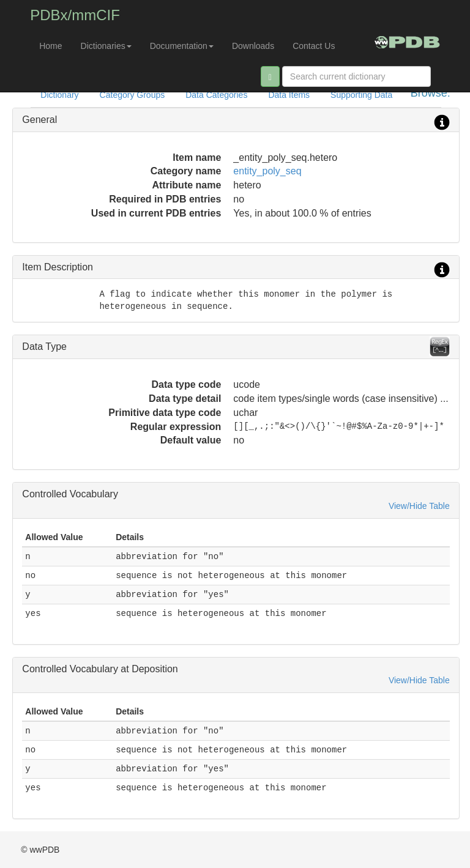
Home (50, 46)
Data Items (289, 95)
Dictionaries (106, 46)
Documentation (182, 46)
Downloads (253, 46)
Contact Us (314, 46)
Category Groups (132, 95)
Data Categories (216, 95)
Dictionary (59, 95)
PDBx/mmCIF (75, 15)
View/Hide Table (419, 506)
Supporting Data (361, 95)
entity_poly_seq (267, 171)
